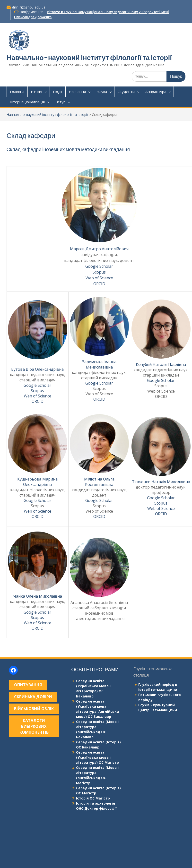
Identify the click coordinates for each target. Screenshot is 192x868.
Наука (102, 92)
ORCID (99, 284)
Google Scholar (99, 266)
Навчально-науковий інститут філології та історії (89, 58)
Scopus (99, 272)
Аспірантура (156, 92)
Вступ (60, 102)
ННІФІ (37, 92)
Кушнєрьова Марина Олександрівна (37, 482)
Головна (17, 92)
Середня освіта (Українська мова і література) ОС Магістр (97, 757)
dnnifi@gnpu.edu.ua (29, 7)
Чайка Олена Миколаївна (38, 596)
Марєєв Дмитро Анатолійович (99, 249)
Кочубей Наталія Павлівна (161, 364)
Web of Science (99, 278)
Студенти (126, 92)
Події (58, 92)
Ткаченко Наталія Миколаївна (161, 482)
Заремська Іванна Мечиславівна (99, 364)
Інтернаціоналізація (27, 102)
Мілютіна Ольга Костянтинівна (99, 482)
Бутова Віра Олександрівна (37, 369)
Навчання (77, 92)
